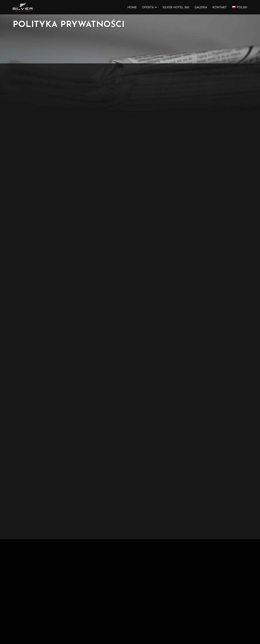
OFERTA (148, 8)
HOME (132, 8)
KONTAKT (220, 8)
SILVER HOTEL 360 (176, 8)
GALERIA (201, 8)
